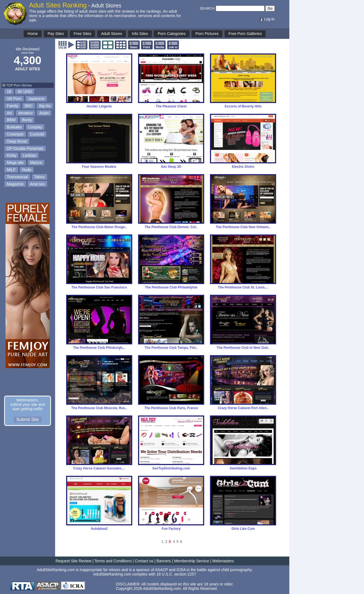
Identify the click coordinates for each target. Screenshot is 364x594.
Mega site (15, 163)
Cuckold (37, 134)
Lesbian (29, 155)
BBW (11, 120)
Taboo (39, 177)
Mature (36, 163)
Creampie (15, 134)
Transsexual (17, 177)
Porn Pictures (207, 34)
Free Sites (82, 34)
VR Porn (14, 99)
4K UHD (25, 91)
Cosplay (35, 127)
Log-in (267, 19)
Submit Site (28, 419)
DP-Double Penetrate (25, 148)
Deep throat (17, 141)
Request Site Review (73, 561)
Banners (164, 561)
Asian (44, 113)
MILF (11, 170)
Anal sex (37, 184)
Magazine (15, 184)
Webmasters (223, 561)
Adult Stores (112, 34)
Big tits (45, 106)
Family (13, 106)
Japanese (36, 99)
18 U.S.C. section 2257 (176, 574)
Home (33, 34)
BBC (29, 106)
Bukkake (14, 127)
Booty (27, 120)
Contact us (144, 561)
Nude (27, 170)
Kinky (12, 155)
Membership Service (192, 561)
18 (9, 91)
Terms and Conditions (113, 561)
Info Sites (140, 34)
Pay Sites (56, 34)
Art (9, 113)
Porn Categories (172, 34)
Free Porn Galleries (245, 34)
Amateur (25, 113)
